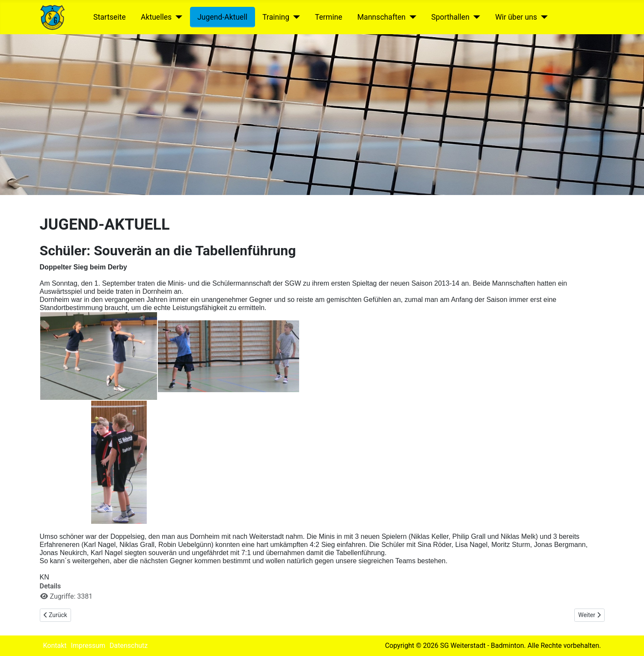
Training (276, 17)
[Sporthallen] (475, 17)
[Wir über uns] (542, 17)
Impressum (88, 646)
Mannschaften (381, 17)
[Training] (295, 17)
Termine (329, 17)
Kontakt (55, 646)
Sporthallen (450, 17)
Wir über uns (516, 17)
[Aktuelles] (177, 17)
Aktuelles (156, 17)
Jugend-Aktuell (222, 17)
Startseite (110, 17)
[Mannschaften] (411, 17)
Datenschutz (129, 646)
